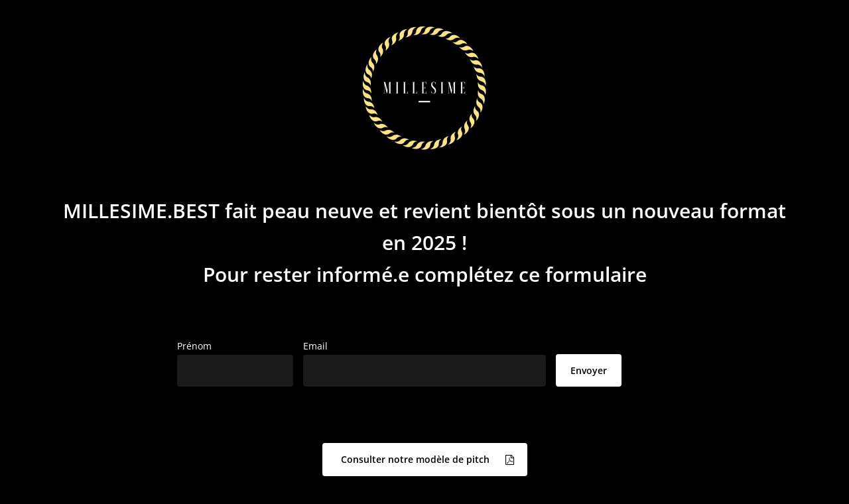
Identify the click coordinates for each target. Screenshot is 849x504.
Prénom (194, 346)
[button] (425, 460)
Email (315, 346)
